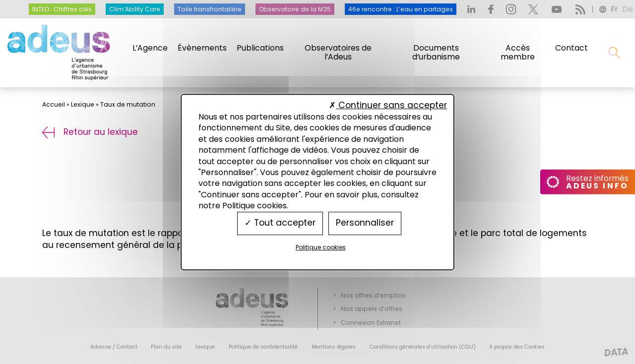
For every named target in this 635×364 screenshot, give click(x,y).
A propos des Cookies (517, 347)
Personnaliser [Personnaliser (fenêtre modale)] (365, 223)
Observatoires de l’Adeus (338, 53)
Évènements (202, 48)
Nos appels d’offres (372, 309)
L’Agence (150, 48)
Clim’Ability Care (135, 9)
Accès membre (518, 53)
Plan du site (166, 347)
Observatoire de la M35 (295, 9)
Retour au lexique (90, 132)
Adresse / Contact (114, 347)
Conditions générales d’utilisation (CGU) (423, 347)
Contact (571, 48)
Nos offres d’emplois (373, 295)
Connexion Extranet (371, 323)
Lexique (83, 104)
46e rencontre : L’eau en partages (401, 9)
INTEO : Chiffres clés (62, 9)
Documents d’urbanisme (436, 53)
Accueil (54, 104)
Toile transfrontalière (210, 9)
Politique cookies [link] (321, 247)
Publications (260, 48)
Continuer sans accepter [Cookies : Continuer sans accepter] (388, 105)
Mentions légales (334, 347)
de (628, 9)
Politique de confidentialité (263, 347)
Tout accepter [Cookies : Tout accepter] (280, 223)
